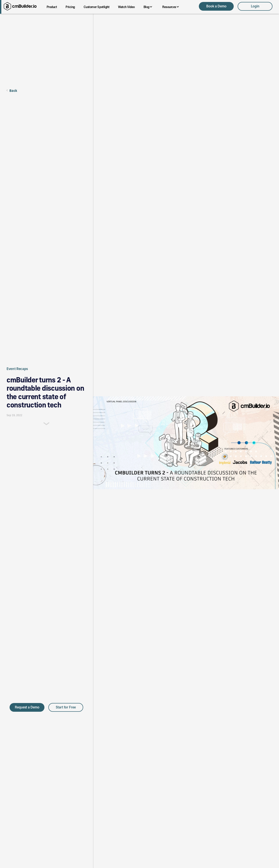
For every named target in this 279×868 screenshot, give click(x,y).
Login (255, 6)
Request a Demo (27, 707)
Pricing (70, 7)
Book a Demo (216, 6)
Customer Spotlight (96, 7)
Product (52, 7)
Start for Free (66, 707)
